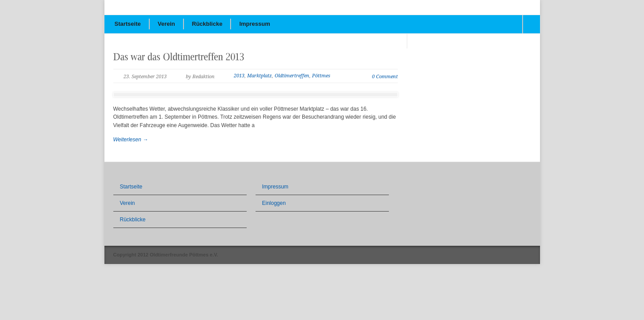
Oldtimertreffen (292, 76)
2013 (239, 76)
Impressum (254, 24)
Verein (166, 24)
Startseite (128, 24)
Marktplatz (260, 76)
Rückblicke (207, 24)
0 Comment (385, 77)
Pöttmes (321, 76)
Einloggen (274, 203)
